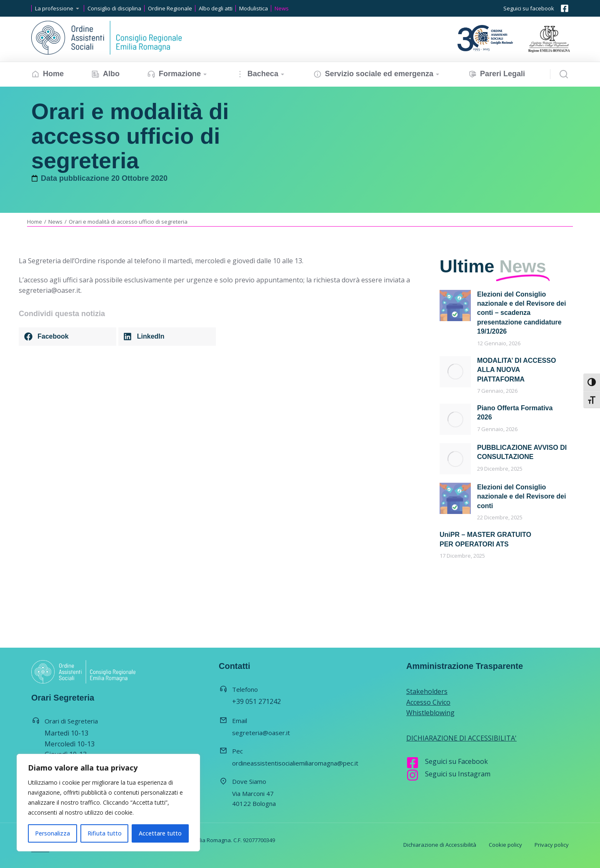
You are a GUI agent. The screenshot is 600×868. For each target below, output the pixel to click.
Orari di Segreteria (71, 721)
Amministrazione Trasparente (465, 666)
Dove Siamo (249, 781)
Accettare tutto (160, 833)
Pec (237, 751)
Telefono (245, 689)
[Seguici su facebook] (565, 8)
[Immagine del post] (455, 306)
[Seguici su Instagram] (412, 775)
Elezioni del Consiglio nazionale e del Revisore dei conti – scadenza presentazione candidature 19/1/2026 (521, 313)
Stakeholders (427, 691)
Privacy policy (552, 845)
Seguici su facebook (529, 8)
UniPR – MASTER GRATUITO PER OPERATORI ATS (485, 539)
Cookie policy (505, 845)
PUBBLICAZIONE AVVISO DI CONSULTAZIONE (522, 452)
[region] (108, 803)
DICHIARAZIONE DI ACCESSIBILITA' (461, 738)
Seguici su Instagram (458, 774)
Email (240, 721)
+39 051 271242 (256, 701)
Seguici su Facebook (456, 761)
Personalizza (52, 833)
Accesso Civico (428, 702)
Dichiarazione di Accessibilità (440, 845)
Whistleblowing (430, 713)
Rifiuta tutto (105, 833)
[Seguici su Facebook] (412, 763)
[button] (67, 337)
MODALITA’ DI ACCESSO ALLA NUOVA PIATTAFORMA (516, 370)
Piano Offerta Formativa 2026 (515, 413)
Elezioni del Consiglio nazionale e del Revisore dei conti (521, 496)
